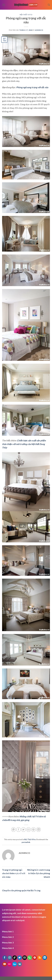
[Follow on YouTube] (5, 964)
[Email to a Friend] (28, 830)
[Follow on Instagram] (10, 958)
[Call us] (30, 958)
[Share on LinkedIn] (38, 830)
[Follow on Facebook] (5, 958)
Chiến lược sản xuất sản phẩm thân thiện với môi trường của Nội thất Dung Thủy (24, 444)
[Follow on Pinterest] (35, 958)
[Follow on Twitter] (20, 958)
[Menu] (4, 5)
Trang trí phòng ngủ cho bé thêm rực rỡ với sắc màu (14, 873)
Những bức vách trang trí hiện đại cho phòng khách (39, 873)
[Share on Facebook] (19, 830)
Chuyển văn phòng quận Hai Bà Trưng (21, 890)
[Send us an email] (25, 958)
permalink (26, 842)
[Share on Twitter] (24, 830)
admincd (39, 30)
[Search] (49, 5)
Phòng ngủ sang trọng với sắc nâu (32, 87)
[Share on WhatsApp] (14, 830)
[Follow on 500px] (15, 964)
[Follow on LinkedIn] (45, 958)
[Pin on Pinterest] (33, 830)
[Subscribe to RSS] (40, 958)
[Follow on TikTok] (15, 958)
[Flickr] (10, 964)
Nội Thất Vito (26, 15)
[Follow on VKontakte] (20, 964)
